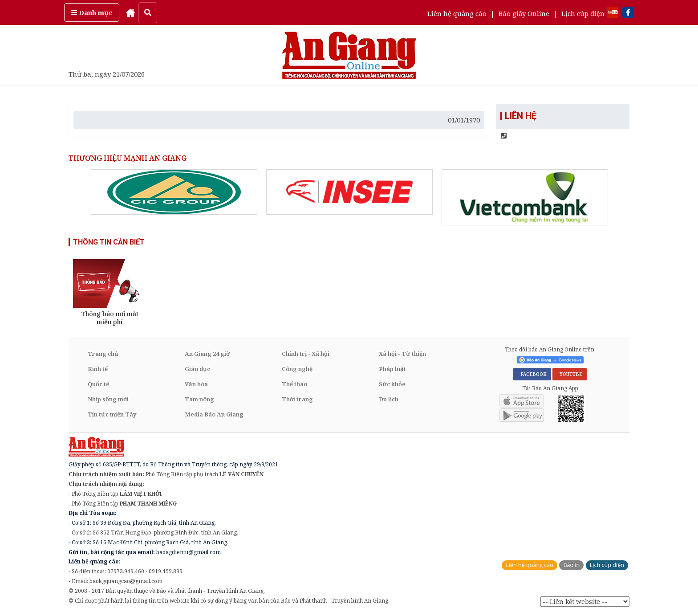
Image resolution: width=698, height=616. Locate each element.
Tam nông (199, 399)
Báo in (571, 565)
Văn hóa (196, 384)
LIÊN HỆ (521, 116)
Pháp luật (392, 369)
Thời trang (297, 399)
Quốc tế (98, 384)
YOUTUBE (570, 374)
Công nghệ (297, 369)
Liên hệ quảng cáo (457, 13)
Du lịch (389, 399)
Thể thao (294, 384)
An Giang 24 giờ (207, 354)
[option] (174, 192)
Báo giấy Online (524, 13)
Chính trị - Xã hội (306, 354)
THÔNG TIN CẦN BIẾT (109, 242)
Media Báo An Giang (214, 414)
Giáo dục (197, 369)
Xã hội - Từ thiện (402, 354)
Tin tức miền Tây (112, 414)
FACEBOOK (532, 374)
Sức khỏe (392, 384)
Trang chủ (103, 354)
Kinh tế (98, 369)
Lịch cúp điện (583, 13)
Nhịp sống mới (108, 399)
